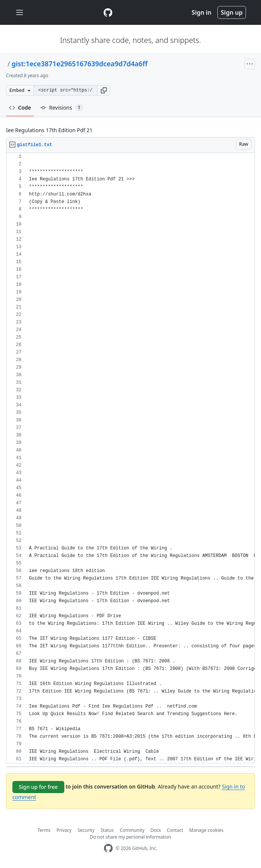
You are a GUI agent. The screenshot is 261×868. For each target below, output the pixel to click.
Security (86, 830)
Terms (44, 830)
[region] (130, 458)
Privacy (64, 830)
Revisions (62, 108)
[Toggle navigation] (20, 13)
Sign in (202, 12)
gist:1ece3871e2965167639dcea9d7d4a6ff (80, 64)
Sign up (232, 12)
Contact (175, 830)
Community (132, 830)
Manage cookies (206, 830)
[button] (104, 90)
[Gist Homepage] (108, 12)
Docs (156, 830)
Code (20, 108)
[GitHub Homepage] (108, 848)
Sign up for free (38, 787)
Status (107, 830)
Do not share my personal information (130, 837)
